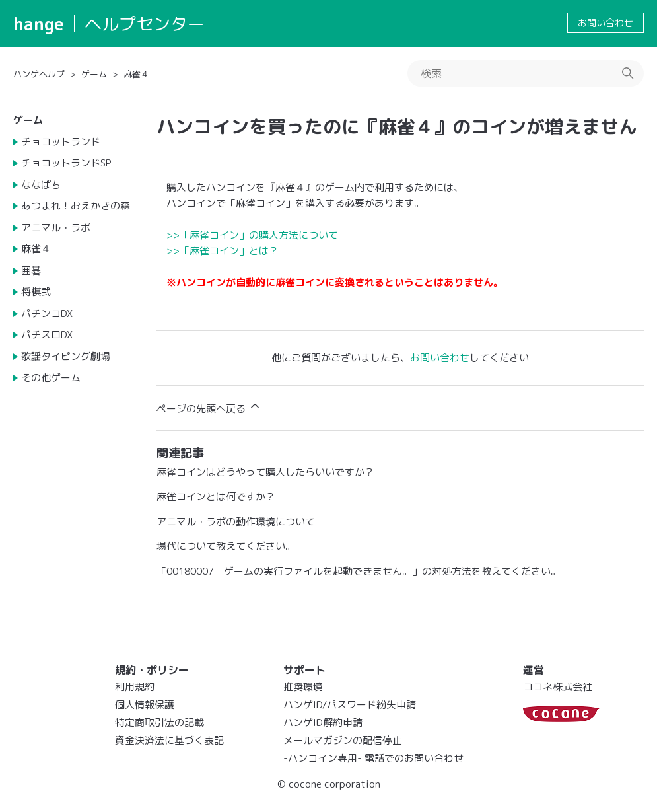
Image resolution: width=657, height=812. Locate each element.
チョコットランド (61, 142)
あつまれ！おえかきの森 (76, 206)
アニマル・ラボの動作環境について (236, 522)
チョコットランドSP (66, 163)
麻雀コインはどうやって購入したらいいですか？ (265, 472)
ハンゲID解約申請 (323, 722)
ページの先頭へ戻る (209, 407)
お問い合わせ (605, 23)
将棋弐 (36, 292)
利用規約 (135, 687)
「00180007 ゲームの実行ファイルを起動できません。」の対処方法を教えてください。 (359, 571)
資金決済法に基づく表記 (169, 740)
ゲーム (94, 74)
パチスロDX (47, 335)
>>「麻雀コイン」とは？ (223, 251)
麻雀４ (136, 74)
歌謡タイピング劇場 (66, 356)
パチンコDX (47, 314)
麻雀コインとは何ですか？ (216, 497)
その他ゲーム (51, 378)
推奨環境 (303, 687)
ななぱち (41, 185)
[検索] (526, 73)
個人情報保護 (145, 705)
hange (39, 24)
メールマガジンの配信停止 (343, 740)
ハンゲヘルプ (39, 74)
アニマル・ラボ (56, 228)
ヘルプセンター (145, 24)
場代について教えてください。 (226, 546)
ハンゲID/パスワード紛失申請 (350, 705)
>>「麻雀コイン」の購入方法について (252, 235)
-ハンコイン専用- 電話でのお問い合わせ (373, 758)
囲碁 (31, 271)
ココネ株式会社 (558, 687)
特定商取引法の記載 (159, 722)
